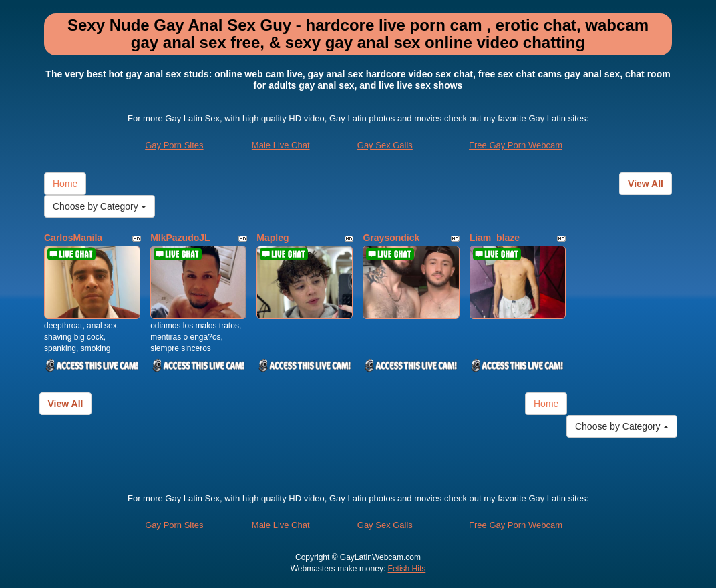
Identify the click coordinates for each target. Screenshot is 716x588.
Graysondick (391, 238)
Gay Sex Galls (385, 145)
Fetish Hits (407, 569)
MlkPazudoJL (180, 238)
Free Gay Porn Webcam (516, 145)
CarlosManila (73, 238)
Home (65, 184)
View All (646, 184)
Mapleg (273, 238)
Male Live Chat (281, 145)
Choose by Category (100, 206)
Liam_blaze (495, 238)
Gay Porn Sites (174, 145)
